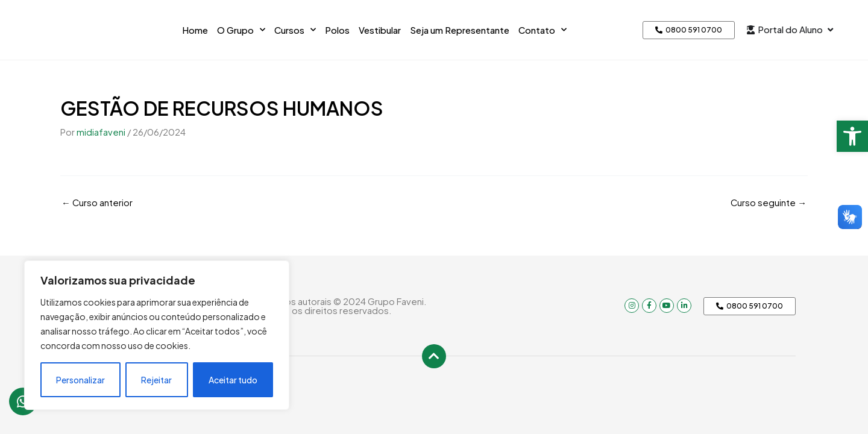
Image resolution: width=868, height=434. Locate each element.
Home (195, 30)
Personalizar (80, 380)
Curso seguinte (768, 202)
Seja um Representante (460, 30)
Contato (542, 30)
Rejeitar (156, 380)
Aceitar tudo (233, 380)
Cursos (295, 30)
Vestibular (380, 30)
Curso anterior (97, 202)
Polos (337, 30)
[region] (157, 335)
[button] (852, 136)
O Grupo (241, 30)
